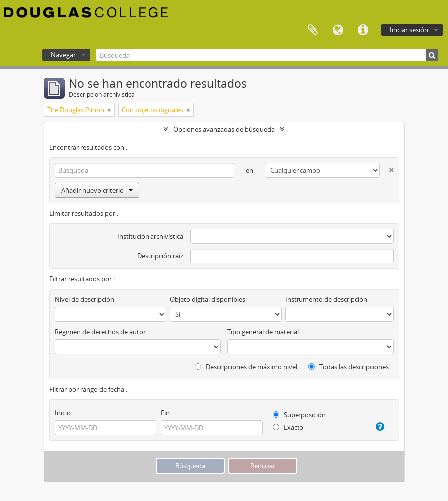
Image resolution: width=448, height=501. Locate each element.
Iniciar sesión (409, 30)
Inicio (63, 413)
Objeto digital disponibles (208, 299)
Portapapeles (313, 30)
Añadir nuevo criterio (97, 190)
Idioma (338, 30)
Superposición (299, 415)
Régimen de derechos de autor (100, 332)
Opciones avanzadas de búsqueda (224, 129)
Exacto (288, 427)
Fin (165, 413)
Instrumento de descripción (326, 299)
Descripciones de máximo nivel (246, 367)
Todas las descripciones (349, 367)
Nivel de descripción (84, 299)
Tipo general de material (263, 332)
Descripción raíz (160, 256)
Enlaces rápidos (363, 30)
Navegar (63, 55)
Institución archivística (150, 236)
